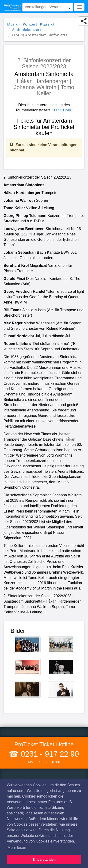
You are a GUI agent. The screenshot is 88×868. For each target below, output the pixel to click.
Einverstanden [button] (44, 860)
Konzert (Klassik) (38, 24)
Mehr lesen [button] (17, 848)
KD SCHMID (62, 110)
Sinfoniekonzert (27, 30)
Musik (12, 24)
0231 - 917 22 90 (49, 754)
